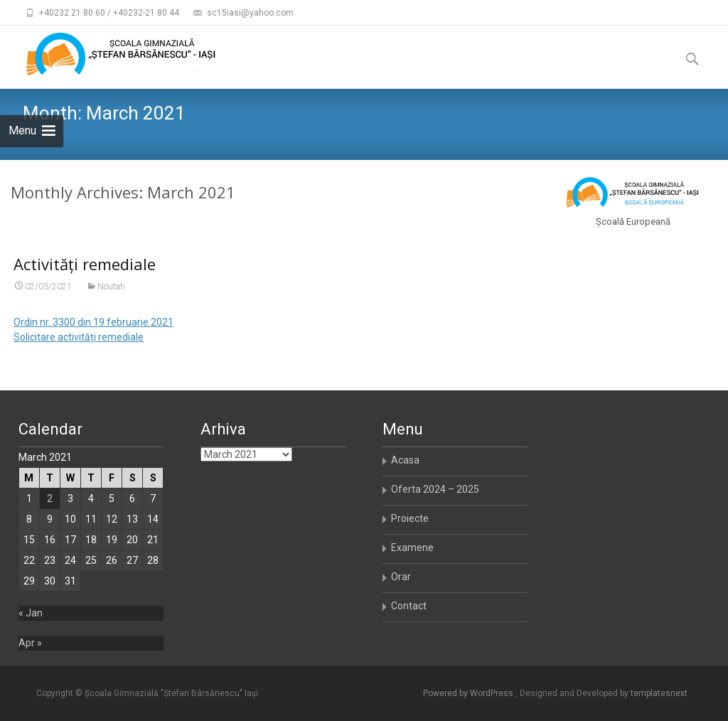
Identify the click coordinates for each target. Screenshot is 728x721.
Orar (401, 577)
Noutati (111, 287)
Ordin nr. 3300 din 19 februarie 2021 (93, 322)
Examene (412, 548)
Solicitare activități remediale (79, 337)
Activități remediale (85, 264)
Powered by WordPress (469, 693)
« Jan (31, 613)
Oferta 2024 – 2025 (435, 489)
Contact (409, 606)
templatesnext (659, 693)
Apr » (30, 643)
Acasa (405, 460)
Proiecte (410, 518)
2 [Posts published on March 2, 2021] (50, 498)
